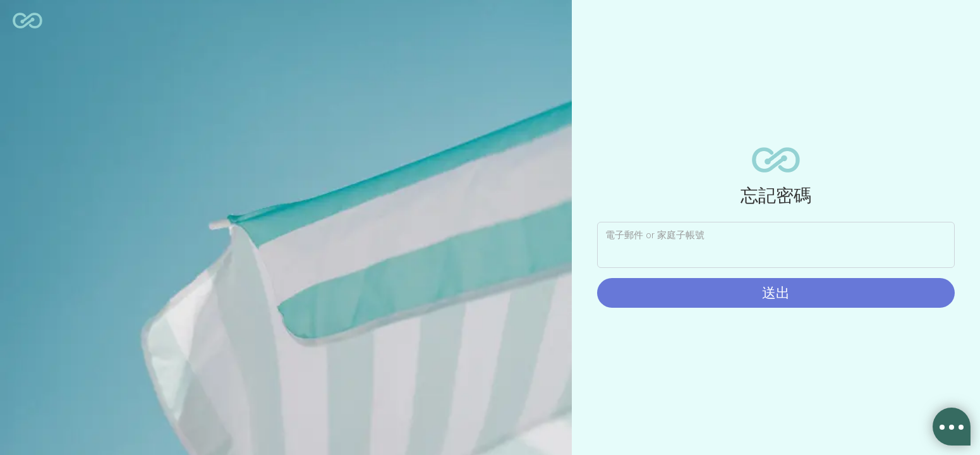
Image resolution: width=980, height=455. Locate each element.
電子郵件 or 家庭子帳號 (655, 235)
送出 (776, 293)
